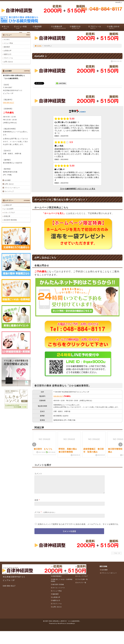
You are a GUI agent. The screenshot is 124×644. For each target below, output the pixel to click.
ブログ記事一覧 (82, 582)
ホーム (7, 27)
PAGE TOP (116, 556)
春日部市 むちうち (43, 449)
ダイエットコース (58, 591)
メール (37, 515)
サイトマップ (9, 191)
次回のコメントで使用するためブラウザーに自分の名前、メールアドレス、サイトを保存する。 (79, 527)
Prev (34, 445)
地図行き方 (78, 27)
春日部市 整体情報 (10, 220)
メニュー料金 (22, 27)
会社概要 (8, 180)
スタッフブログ (9, 212)
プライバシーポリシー (12, 188)
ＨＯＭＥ (7, 39)
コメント (38, 474)
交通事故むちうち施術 (59, 576)
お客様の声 (60, 27)
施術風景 (41, 27)
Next (120, 445)
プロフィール (97, 27)
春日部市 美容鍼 (57, 588)
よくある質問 (9, 209)
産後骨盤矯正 (56, 579)
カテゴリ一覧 (81, 586)
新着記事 (7, 216)
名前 (36, 503)
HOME (38, 46)
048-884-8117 (58, 396)
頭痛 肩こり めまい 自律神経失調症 (62, 583)
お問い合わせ (115, 27)
